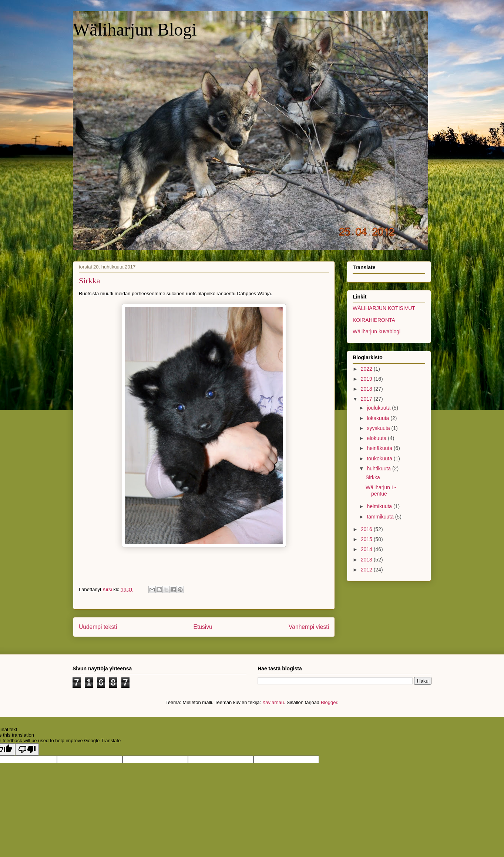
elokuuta (377, 438)
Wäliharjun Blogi (135, 29)
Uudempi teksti (98, 627)
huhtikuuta (379, 468)
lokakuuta (379, 418)
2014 (367, 549)
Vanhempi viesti (309, 627)
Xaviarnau (273, 702)
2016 (367, 529)
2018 (367, 389)
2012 (367, 570)
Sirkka (373, 477)
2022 (367, 369)
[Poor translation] (27, 749)
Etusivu (203, 627)
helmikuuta (380, 506)
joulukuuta (379, 408)
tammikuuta (381, 517)
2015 (367, 539)
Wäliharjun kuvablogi (377, 331)
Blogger (329, 702)
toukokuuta (380, 458)
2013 (367, 560)
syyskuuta (379, 428)
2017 (367, 399)
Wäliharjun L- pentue (381, 491)
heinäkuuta (380, 448)
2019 (367, 379)
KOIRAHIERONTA (374, 320)
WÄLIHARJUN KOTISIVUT (384, 308)
